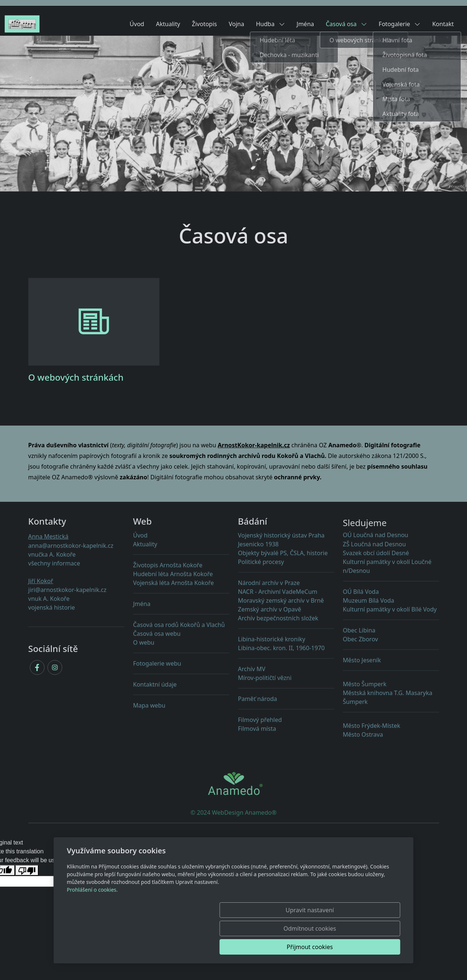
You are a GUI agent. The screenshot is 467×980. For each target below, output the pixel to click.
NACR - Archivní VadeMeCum (278, 592)
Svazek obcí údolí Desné (376, 553)
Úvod (137, 24)
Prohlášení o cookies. (92, 926)
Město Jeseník (362, 660)
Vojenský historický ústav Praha (281, 535)
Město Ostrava (363, 734)
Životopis (204, 24)
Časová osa (346, 24)
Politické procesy (261, 562)
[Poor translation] (27, 870)
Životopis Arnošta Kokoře (168, 565)
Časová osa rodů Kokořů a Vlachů (179, 625)
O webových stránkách (76, 377)
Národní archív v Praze (269, 583)
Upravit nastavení (218, 947)
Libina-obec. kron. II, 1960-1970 (286, 651)
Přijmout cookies (365, 947)
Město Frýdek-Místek (372, 726)
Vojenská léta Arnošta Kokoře (174, 583)
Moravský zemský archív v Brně (281, 600)
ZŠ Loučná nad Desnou (374, 544)
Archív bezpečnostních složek (278, 618)
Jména (305, 24)
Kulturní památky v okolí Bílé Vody (390, 609)
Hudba (270, 24)
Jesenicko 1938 (259, 544)
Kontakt (443, 24)
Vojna (237, 24)
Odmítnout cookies (291, 947)
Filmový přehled (260, 720)
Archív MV (252, 669)
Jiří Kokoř (41, 581)
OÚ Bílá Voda (361, 592)
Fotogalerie (399, 24)
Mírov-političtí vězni (286, 681)
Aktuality (168, 24)
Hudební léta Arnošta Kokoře (173, 574)
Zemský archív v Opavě (270, 609)
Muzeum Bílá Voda (369, 600)
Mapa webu (149, 705)
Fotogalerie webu (157, 663)
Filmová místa (257, 729)
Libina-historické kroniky (272, 639)
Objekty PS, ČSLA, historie (283, 553)
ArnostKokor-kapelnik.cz (254, 445)
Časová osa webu (157, 634)
